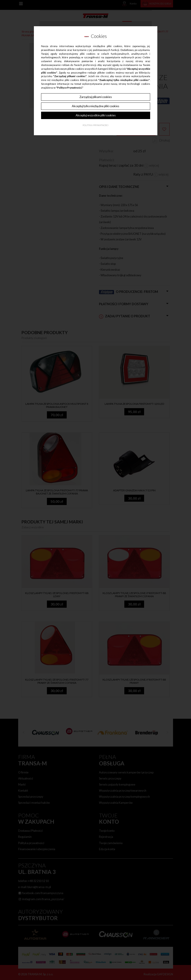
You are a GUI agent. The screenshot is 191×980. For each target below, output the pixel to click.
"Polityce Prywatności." (70, 88)
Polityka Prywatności (95, 125)
